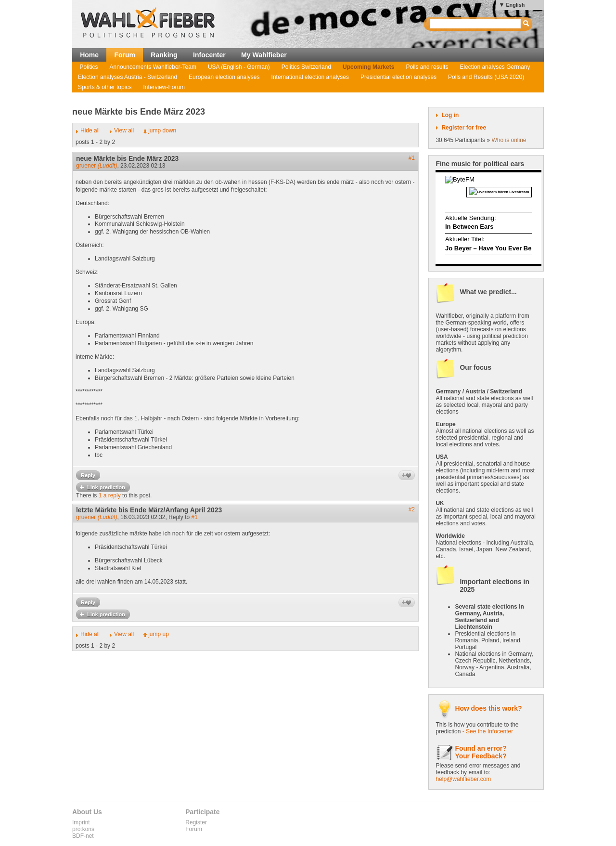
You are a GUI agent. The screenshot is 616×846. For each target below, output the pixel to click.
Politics (89, 67)
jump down (162, 130)
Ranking (164, 55)
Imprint (81, 822)
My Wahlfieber (264, 55)
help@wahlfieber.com (463, 779)
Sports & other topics (105, 87)
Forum (125, 55)
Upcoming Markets (368, 67)
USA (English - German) (239, 67)
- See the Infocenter (488, 731)
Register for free (464, 128)
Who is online (509, 140)
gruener (96, 166)
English (515, 5)
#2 (412, 509)
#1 (412, 158)
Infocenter (209, 55)
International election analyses (310, 77)
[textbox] (476, 24)
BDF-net (83, 836)
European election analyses (224, 77)
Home (89, 55)
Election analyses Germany (495, 67)
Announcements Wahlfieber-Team (153, 67)
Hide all (90, 130)
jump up (159, 634)
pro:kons (83, 829)
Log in (450, 115)
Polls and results (427, 67)
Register (196, 822)
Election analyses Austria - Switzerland (128, 77)
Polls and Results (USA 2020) (486, 77)
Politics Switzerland (306, 67)
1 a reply (110, 495)
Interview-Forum (164, 87)
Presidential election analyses (398, 77)
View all (124, 130)
